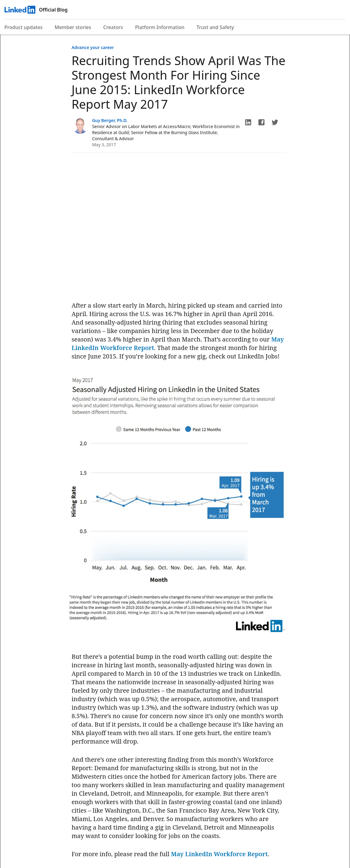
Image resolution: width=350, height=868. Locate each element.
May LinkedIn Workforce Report (219, 854)
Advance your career (93, 47)
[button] (248, 122)
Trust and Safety (215, 27)
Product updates (24, 27)
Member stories (73, 27)
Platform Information (160, 27)
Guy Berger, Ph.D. (110, 120)
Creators (113, 27)
